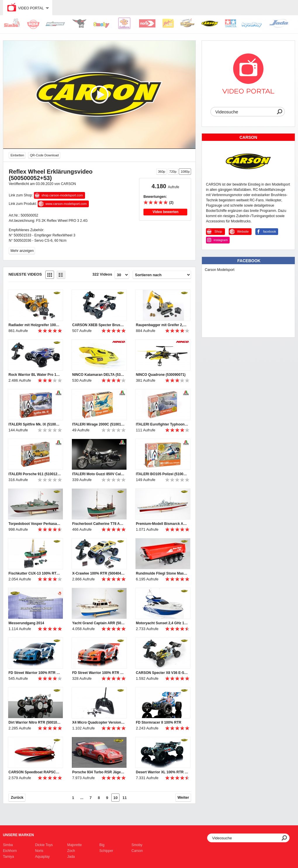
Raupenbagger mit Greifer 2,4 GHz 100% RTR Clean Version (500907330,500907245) (162, 325)
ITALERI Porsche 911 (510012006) (35, 474)
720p (173, 172)
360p (162, 172)
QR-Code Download (44, 155)
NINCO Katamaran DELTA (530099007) (98, 375)
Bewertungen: (155, 197)
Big (102, 845)
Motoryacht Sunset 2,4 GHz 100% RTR (162, 623)
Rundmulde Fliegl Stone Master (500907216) (162, 573)
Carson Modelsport (220, 270)
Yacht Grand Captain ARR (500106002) (98, 623)
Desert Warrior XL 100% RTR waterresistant (162, 772)
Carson (137, 851)
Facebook (249, 261)
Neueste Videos (25, 274)
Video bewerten (165, 212)
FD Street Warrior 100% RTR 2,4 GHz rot (98, 673)
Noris (39, 851)
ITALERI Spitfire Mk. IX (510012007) (35, 424)
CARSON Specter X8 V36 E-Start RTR (162, 673)
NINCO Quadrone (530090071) (161, 375)
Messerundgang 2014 (26, 623)
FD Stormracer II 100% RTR (158, 722)
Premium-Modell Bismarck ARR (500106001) (162, 524)
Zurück (17, 797)
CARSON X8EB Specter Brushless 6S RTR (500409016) (98, 325)
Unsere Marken (18, 835)
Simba (8, 845)
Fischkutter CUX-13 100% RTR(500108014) (35, 573)
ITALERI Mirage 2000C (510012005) (98, 424)
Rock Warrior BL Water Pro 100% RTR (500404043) (35, 375)
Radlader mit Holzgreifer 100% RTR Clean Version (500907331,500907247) (35, 325)
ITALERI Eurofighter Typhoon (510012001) (162, 424)
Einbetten (17, 155)
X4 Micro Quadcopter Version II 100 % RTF (98, 722)
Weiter (183, 797)
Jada (71, 857)
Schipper (106, 851)
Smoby (137, 845)
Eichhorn (10, 851)
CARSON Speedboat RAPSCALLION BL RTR (35, 772)
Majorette (74, 845)
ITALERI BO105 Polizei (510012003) (162, 474)
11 (124, 798)
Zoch (71, 851)
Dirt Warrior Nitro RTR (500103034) (35, 722)
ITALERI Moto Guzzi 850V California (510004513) (98, 474)
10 (115, 798)
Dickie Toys (44, 845)
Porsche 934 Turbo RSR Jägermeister (98, 772)
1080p (185, 172)
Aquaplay (42, 857)
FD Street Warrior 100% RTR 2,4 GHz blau (35, 673)
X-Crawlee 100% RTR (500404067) (98, 573)
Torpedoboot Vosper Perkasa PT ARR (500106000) (35, 524)
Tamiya (8, 857)
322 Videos (102, 274)
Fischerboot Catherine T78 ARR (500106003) (98, 524)
